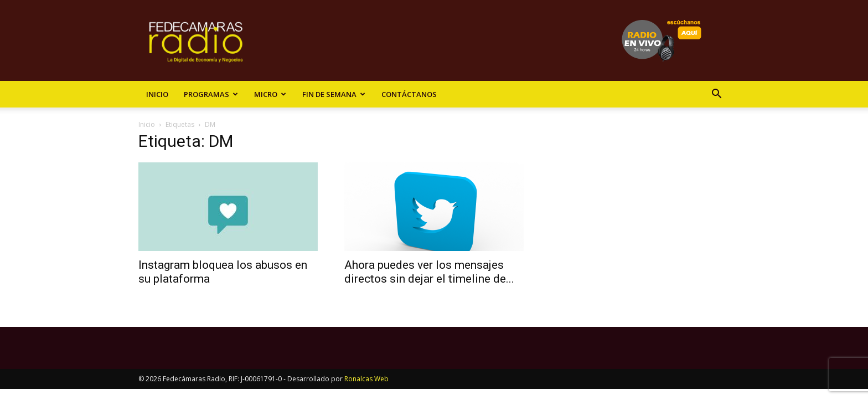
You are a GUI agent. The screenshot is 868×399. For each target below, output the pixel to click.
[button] (716, 95)
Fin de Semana (334, 94)
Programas (211, 94)
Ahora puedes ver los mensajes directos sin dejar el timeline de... (429, 272)
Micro (270, 94)
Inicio (157, 94)
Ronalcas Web (366, 379)
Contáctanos (409, 94)
